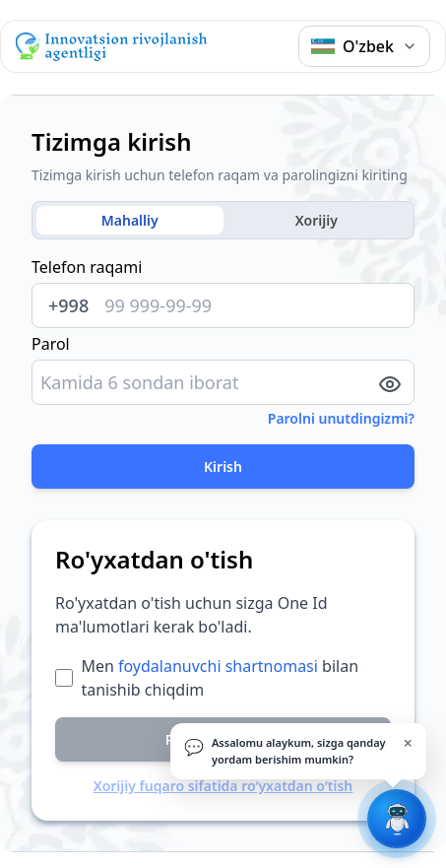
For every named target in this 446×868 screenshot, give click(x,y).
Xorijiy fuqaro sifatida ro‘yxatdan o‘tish (223, 786)
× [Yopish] (408, 743)
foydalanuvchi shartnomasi (218, 666)
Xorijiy (317, 220)
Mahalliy (130, 220)
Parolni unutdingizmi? (341, 418)
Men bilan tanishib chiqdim (220, 678)
